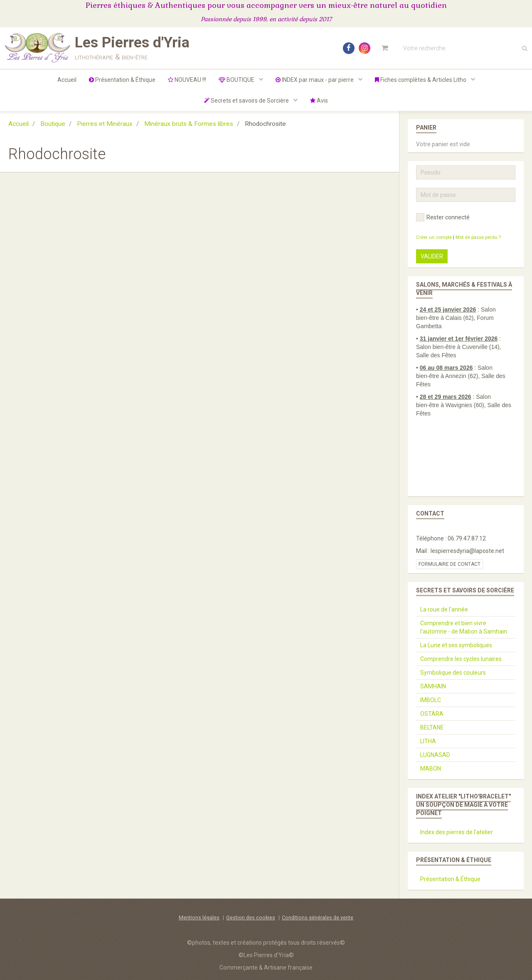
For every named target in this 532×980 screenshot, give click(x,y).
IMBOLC (431, 700)
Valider (432, 256)
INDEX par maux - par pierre (315, 80)
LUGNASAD (435, 755)
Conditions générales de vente (318, 917)
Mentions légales (199, 917)
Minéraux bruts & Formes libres (189, 124)
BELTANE (432, 727)
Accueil (67, 80)
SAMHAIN (433, 686)
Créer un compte (434, 237)
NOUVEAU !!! (187, 80)
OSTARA (432, 714)
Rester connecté (443, 217)
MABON (431, 769)
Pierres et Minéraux (105, 124)
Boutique (53, 124)
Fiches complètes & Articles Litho (421, 80)
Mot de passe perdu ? (478, 237)
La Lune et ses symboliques (456, 645)
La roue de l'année (444, 609)
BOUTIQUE (237, 80)
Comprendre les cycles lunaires (461, 659)
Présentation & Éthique (122, 80)
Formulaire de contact (449, 564)
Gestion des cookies (251, 917)
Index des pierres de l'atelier (457, 832)
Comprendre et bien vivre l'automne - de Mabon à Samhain (464, 627)
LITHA (428, 741)
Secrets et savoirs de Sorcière (247, 101)
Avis (319, 101)
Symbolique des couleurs (453, 673)
